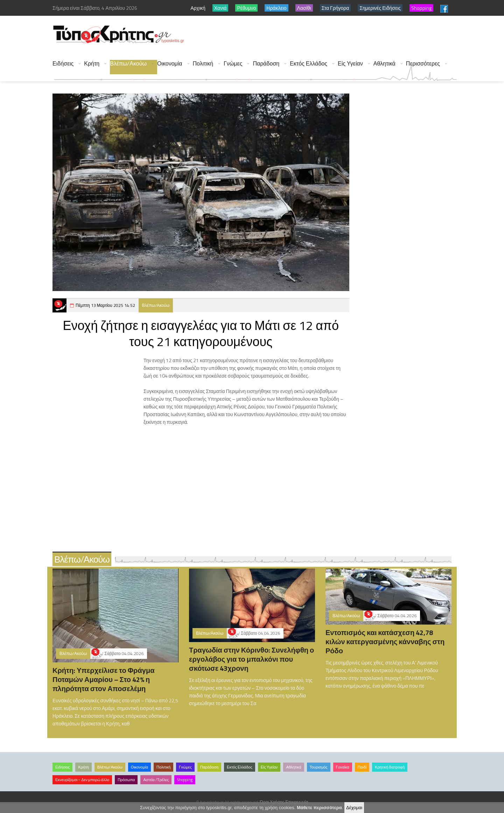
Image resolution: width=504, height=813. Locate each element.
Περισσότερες (423, 64)
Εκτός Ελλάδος (309, 64)
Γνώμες (233, 64)
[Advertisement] (329, 35)
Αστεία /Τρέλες (156, 780)
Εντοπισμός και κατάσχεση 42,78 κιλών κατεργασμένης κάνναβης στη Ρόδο (385, 642)
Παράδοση (266, 64)
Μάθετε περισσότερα (319, 808)
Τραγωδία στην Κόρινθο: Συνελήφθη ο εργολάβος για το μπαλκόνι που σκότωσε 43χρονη (251, 659)
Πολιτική (203, 64)
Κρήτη (92, 64)
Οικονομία (170, 64)
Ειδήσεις (63, 64)
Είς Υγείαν (350, 64)
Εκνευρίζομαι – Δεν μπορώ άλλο (82, 780)
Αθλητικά (384, 64)
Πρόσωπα (126, 780)
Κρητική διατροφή (390, 767)
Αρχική (198, 8)
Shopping (185, 780)
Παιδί (362, 767)
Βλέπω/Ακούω (128, 64)
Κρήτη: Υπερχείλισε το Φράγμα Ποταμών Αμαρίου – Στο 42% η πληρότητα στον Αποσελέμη (103, 679)
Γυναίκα (343, 767)
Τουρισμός (319, 767)
